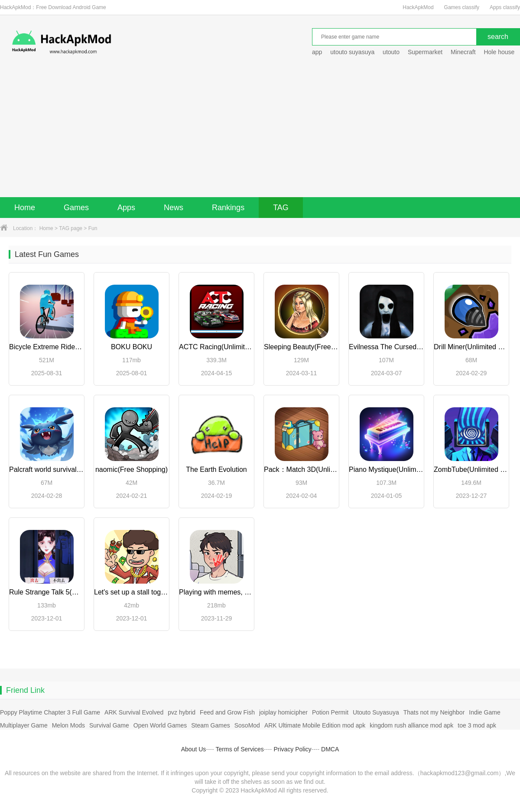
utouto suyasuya (352, 52)
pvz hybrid (182, 712)
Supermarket (425, 52)
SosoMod (247, 725)
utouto (391, 52)
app (317, 52)
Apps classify (505, 7)
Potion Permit (330, 712)
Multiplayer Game (24, 725)
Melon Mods (68, 725)
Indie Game (484, 712)
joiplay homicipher (283, 712)
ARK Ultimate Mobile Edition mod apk (315, 725)
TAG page (71, 228)
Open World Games (160, 725)
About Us (194, 749)
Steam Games (210, 725)
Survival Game (109, 725)
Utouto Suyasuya (376, 712)
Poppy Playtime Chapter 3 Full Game (50, 712)
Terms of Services (240, 749)
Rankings (228, 208)
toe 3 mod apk (477, 725)
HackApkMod (418, 7)
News (174, 208)
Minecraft (463, 52)
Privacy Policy (292, 749)
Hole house (500, 52)
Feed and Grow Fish (227, 712)
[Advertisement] (260, 132)
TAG (281, 208)
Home (25, 208)
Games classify (462, 7)
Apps (126, 208)
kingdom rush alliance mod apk (411, 725)
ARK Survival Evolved (134, 712)
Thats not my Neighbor (434, 712)
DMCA (330, 749)
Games (76, 208)
